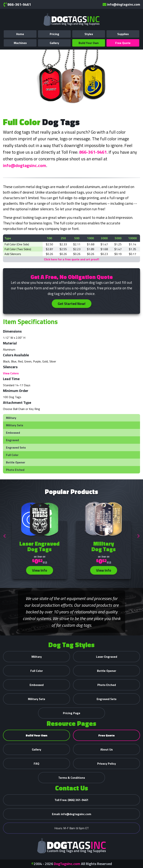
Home (20, 34)
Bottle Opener (16, 462)
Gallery (54, 43)
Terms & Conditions (72, 778)
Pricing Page (72, 713)
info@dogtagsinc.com (121, 4)
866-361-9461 (17, 4)
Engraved (12, 440)
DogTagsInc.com (67, 864)
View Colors (11, 373)
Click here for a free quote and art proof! (71, 259)
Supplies (123, 34)
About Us (107, 749)
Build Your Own (89, 43)
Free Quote (123, 43)
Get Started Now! (72, 304)
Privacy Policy (107, 764)
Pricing (54, 34)
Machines (20, 43)
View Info (40, 570)
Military (11, 418)
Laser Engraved (107, 657)
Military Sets (15, 425)
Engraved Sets (16, 447)
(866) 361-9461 (71, 800)
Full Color (12, 455)
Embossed (13, 433)
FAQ (36, 764)
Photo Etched (15, 470)
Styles (89, 34)
